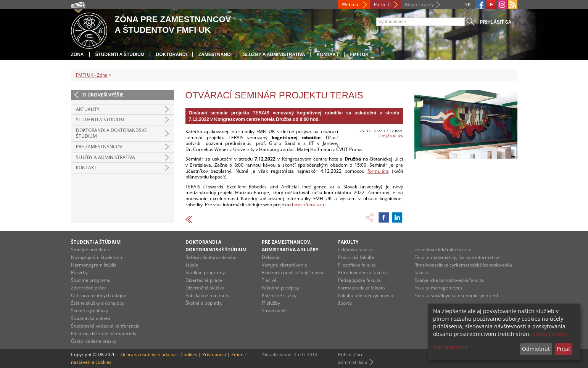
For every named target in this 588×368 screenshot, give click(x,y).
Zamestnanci (215, 55)
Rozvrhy (79, 272)
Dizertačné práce (204, 280)
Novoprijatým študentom (97, 257)
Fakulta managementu (438, 288)
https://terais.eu (309, 205)
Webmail (351, 4)
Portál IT (383, 4)
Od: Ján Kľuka (391, 136)
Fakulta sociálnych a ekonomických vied (456, 295)
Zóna (77, 55)
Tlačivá (269, 280)
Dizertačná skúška (205, 288)
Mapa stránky (419, 4)
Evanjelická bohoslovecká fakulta (449, 280)
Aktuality (88, 109)
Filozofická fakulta (357, 265)
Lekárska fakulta (355, 250)
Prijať (563, 349)
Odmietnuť (536, 349)
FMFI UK (360, 55)
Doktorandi (172, 55)
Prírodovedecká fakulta (362, 272)
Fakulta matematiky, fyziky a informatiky (457, 257)
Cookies (189, 354)
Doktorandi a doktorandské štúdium (111, 133)
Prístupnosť (214, 354)
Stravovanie (274, 311)
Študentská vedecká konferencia (105, 326)
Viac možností (451, 347)
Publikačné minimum (208, 295)
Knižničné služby (279, 295)
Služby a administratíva (274, 55)
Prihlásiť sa (495, 22)
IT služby (271, 303)
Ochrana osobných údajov (98, 295)
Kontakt (328, 55)
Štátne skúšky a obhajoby (98, 303)
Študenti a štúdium (120, 55)
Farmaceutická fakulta (362, 288)
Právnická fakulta (356, 257)
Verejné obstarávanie (284, 265)
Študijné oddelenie (91, 250)
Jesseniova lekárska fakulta (443, 250)
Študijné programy (91, 280)
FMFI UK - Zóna (92, 75)
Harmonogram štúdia (94, 265)
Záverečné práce (89, 288)
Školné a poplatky (89, 311)
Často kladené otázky (93, 341)
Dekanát (271, 257)
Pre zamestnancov (99, 147)
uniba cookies (550, 334)
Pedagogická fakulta (359, 280)
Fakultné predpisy (280, 288)
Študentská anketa (91, 318)
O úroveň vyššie (103, 95)
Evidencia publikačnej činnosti (293, 272)
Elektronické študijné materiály (104, 333)
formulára (378, 171)
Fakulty (348, 242)
